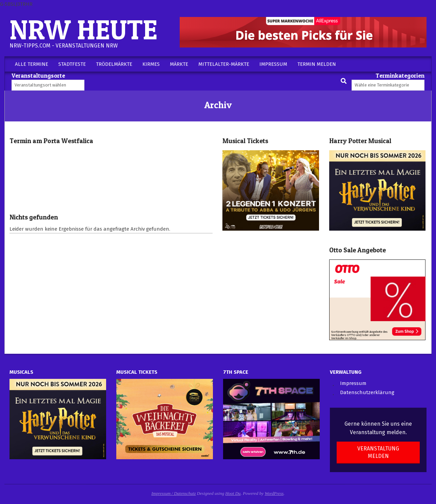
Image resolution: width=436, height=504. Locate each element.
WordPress (274, 493)
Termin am (51, 141)
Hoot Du (233, 493)
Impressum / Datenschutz (174, 493)
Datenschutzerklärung (367, 392)
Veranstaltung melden (378, 452)
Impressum (353, 383)
